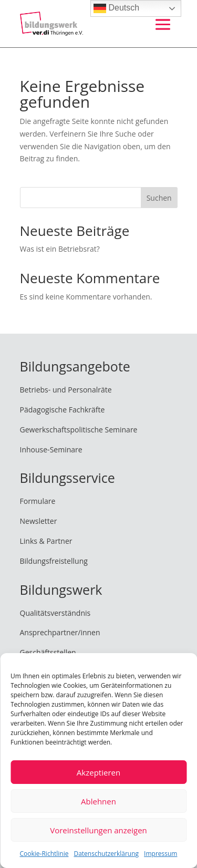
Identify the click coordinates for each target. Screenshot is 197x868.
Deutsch (116, 8)
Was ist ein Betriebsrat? (60, 249)
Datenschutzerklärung (106, 854)
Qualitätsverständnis (55, 613)
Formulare (38, 501)
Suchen (159, 198)
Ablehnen (98, 801)
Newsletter (39, 521)
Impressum (160, 854)
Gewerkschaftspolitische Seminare (79, 430)
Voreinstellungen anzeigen (98, 830)
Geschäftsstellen (48, 652)
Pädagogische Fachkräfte (63, 410)
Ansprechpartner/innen (60, 632)
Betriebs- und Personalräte (66, 390)
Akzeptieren (98, 772)
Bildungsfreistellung (54, 561)
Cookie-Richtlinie (44, 854)
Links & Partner (46, 541)
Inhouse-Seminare (51, 450)
